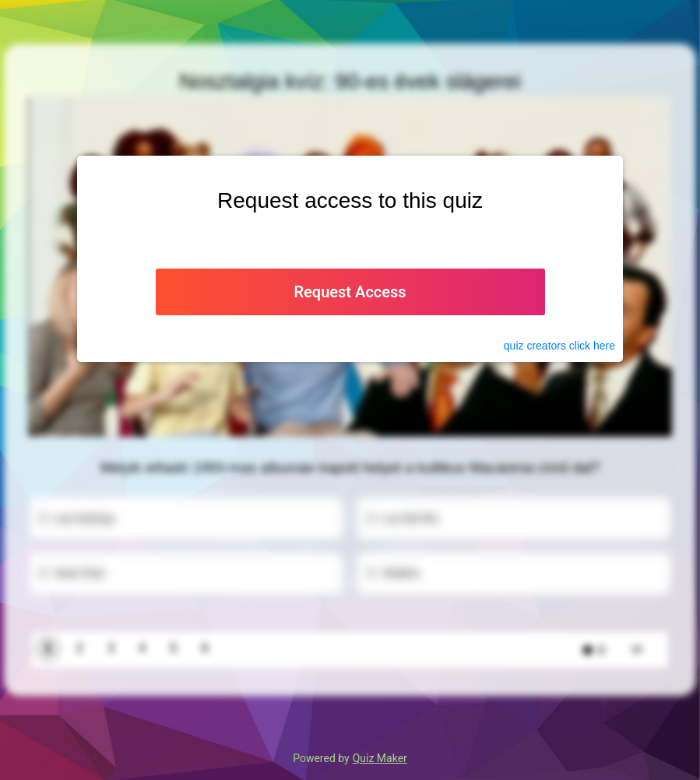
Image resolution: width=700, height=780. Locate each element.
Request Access (350, 292)
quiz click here (559, 346)
